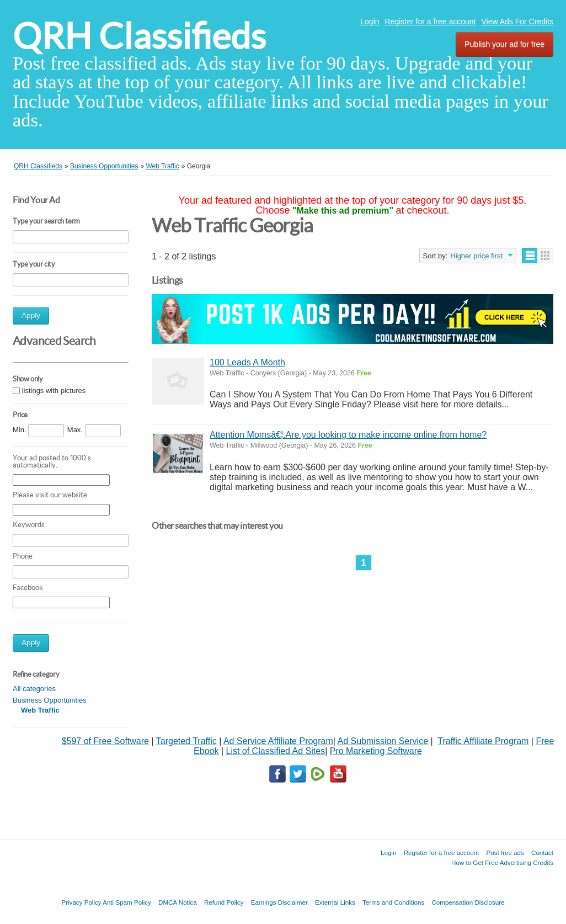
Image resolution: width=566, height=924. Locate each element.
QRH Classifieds (139, 36)
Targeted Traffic (186, 741)
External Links (335, 902)
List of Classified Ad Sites (275, 751)
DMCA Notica (178, 902)
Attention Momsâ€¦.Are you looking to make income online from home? (348, 435)
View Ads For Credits (517, 22)
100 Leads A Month (247, 362)
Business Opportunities (50, 700)
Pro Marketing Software (376, 751)
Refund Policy (224, 902)
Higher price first (476, 256)
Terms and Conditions (393, 902)
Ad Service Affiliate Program (278, 741)
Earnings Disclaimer (279, 902)
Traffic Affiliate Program (483, 741)
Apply (31, 315)
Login (370, 22)
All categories (34, 689)
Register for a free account (431, 22)
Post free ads (505, 853)
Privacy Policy (81, 902)
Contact (542, 853)
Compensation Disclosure (468, 902)
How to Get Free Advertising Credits (502, 862)
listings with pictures (54, 391)
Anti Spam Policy (127, 902)
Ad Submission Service (383, 741)
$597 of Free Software (105, 741)
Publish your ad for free (504, 44)
